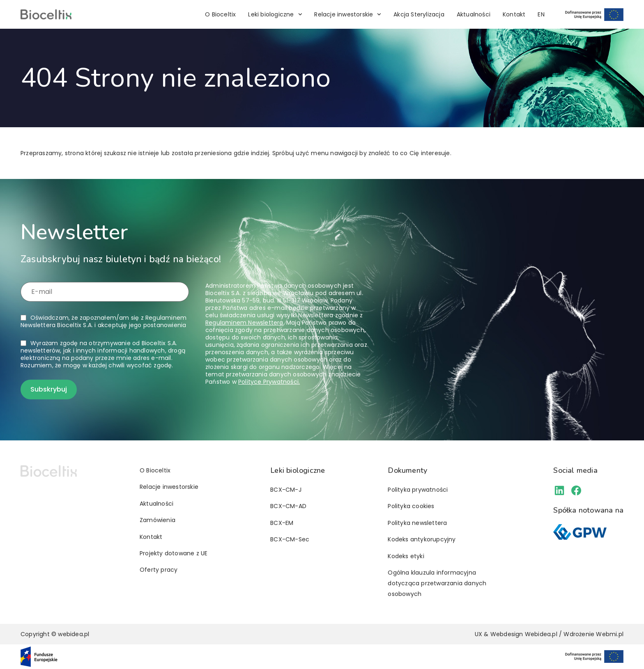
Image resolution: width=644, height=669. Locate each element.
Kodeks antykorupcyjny (422, 539)
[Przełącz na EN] (541, 14)
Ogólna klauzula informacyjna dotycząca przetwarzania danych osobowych (437, 583)
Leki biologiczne (275, 14)
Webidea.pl (541, 634)
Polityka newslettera (417, 523)
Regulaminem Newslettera (244, 323)
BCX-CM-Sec (290, 539)
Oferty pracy (159, 570)
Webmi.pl (610, 634)
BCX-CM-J (286, 490)
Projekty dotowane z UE (174, 553)
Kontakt (514, 14)
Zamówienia (158, 520)
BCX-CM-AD (288, 506)
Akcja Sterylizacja (419, 14)
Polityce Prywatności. (269, 382)
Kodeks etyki (406, 556)
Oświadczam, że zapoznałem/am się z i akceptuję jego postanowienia (103, 321)
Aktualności (474, 14)
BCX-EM (282, 523)
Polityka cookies (411, 506)
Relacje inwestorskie (348, 14)
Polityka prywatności (418, 490)
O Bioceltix (220, 14)
